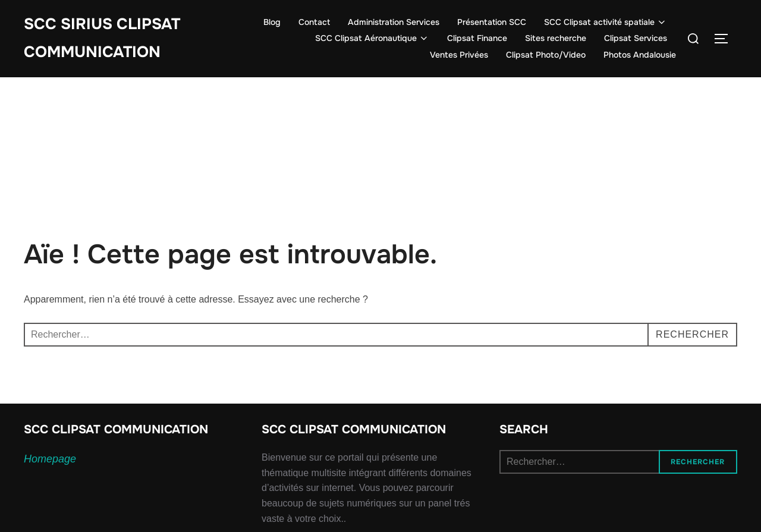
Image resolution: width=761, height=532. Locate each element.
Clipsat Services (636, 38)
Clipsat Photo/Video (546, 55)
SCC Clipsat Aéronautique (372, 38)
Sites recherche (556, 38)
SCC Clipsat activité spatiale (606, 22)
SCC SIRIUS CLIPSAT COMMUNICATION (102, 38)
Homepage (50, 459)
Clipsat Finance (477, 38)
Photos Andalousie (640, 55)
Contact (314, 22)
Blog (272, 22)
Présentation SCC (492, 22)
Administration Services (394, 22)
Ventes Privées (459, 55)
